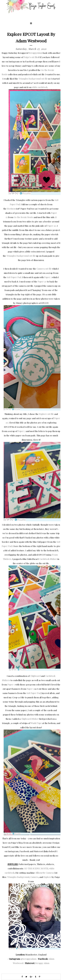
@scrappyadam (29, 959)
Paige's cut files (31, 57)
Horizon (11, 209)
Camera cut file (44, 269)
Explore (47, 877)
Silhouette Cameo (44, 873)
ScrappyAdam (36, 53)
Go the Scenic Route (23, 217)
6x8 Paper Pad (14, 277)
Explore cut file (46, 414)
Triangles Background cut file (33, 79)
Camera (34, 877)
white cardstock (40, 87)
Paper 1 (11, 684)
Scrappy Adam (42, 963)
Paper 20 (52, 226)
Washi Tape (36, 723)
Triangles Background (18, 877)
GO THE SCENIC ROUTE (36, 868)
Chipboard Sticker (30, 719)
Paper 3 (48, 277)
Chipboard (35, 676)
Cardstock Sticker (48, 559)
